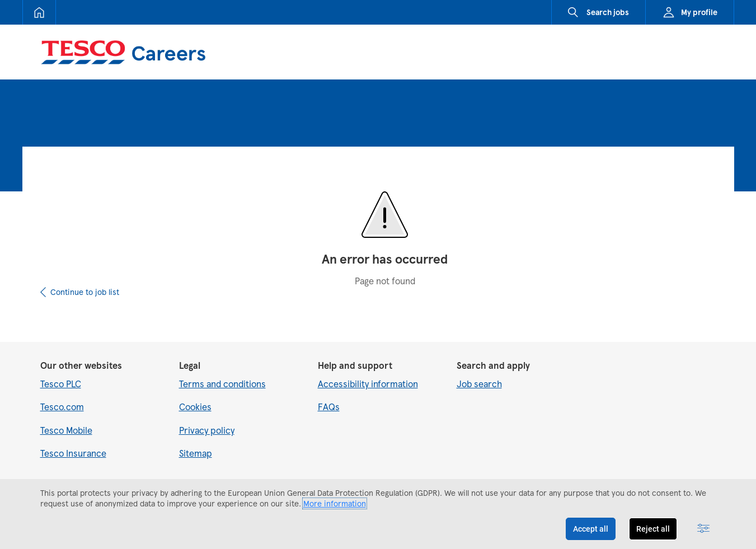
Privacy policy (207, 430)
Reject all (653, 529)
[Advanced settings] (703, 529)
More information (335, 503)
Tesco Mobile (66, 430)
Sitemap (196, 453)
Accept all (591, 529)
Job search (479, 384)
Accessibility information (368, 384)
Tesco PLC (61, 384)
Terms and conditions (222, 384)
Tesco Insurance (73, 453)
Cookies (195, 407)
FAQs (329, 407)
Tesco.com (62, 407)
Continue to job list (85, 292)
